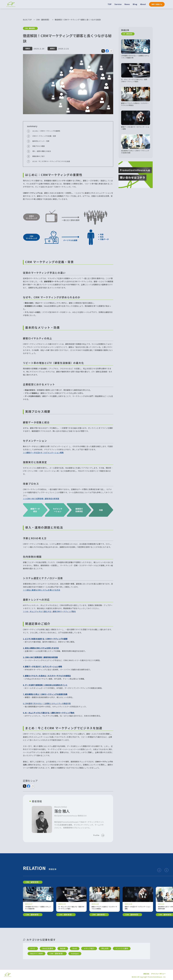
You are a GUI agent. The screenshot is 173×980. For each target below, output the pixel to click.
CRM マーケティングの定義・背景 (44, 136)
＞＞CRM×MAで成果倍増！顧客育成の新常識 (41, 499)
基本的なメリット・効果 (41, 141)
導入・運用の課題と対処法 (42, 151)
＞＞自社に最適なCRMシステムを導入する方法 (42, 590)
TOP (110, 4)
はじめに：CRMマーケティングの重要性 (46, 131)
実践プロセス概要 (39, 146)
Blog (135, 4)
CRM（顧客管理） (30, 28)
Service (118, 4)
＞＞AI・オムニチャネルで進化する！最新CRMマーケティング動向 (49, 611)
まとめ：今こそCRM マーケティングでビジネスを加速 (51, 161)
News (127, 4)
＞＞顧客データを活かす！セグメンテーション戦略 (43, 453)
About (143, 4)
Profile (96, 835)
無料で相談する (157, 4)
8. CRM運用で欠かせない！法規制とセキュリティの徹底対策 (47, 704)
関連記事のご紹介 (39, 156)
